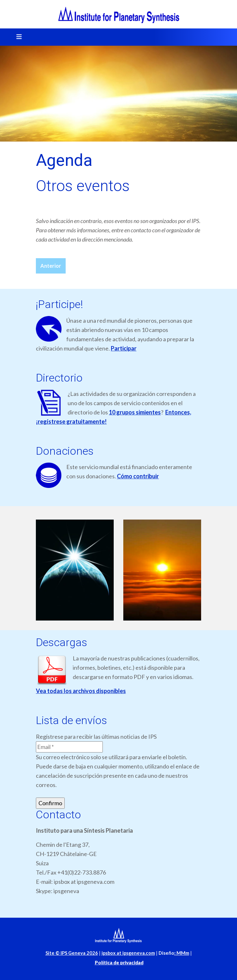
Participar (124, 348)
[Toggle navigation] (17, 37)
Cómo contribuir (138, 476)
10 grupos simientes (135, 412)
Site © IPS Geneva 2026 (72, 953)
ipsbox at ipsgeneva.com (128, 953)
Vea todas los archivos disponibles (81, 691)
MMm (182, 953)
